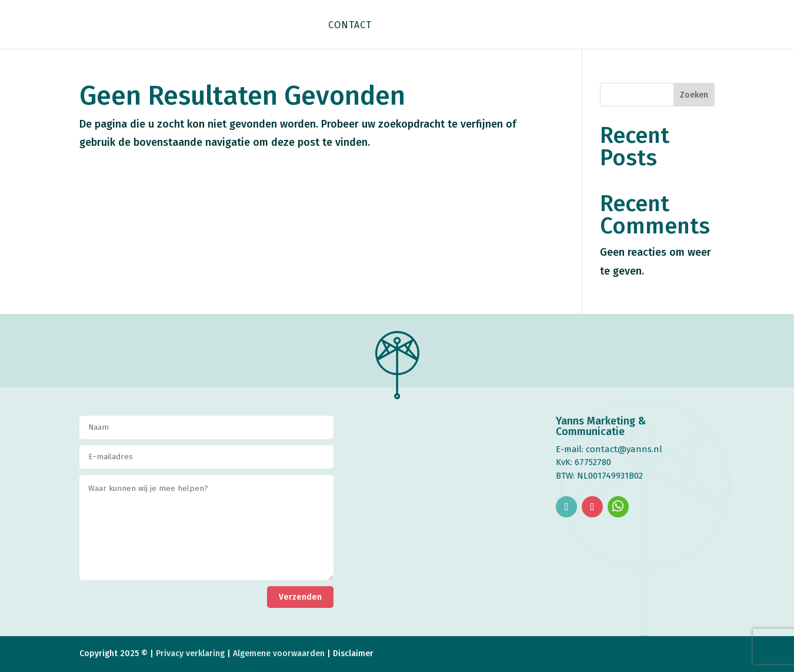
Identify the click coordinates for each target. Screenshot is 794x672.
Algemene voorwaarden (280, 653)
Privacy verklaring (190, 653)
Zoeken (694, 95)
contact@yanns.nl (624, 449)
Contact (350, 26)
